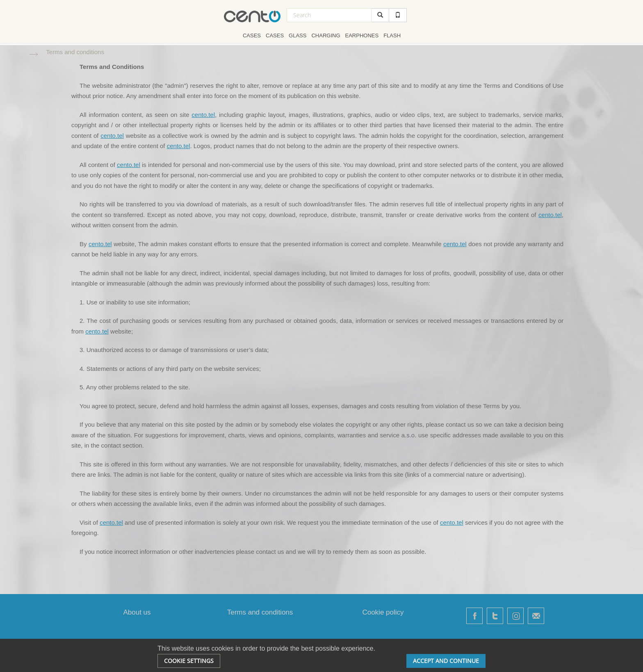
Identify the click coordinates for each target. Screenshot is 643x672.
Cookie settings (189, 661)
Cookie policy (383, 612)
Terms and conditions (260, 612)
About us (137, 612)
